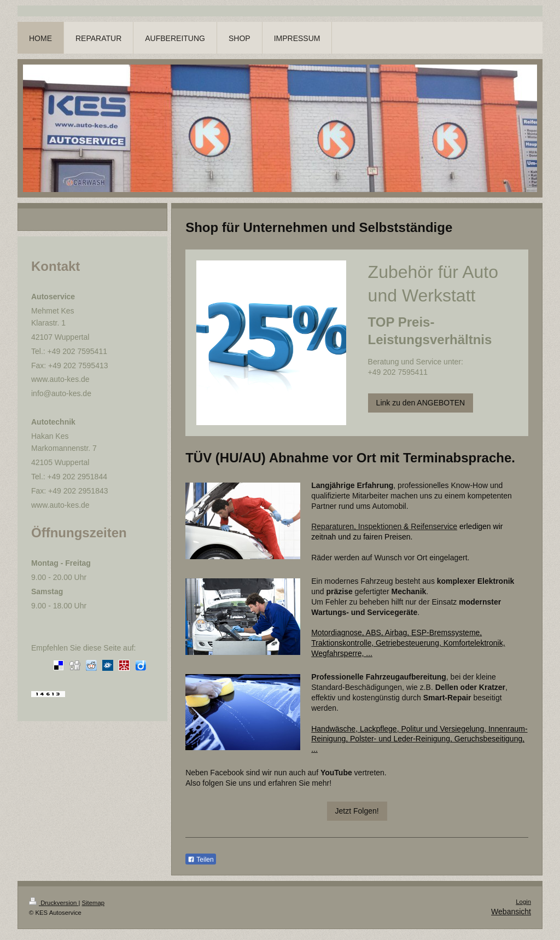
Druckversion (54, 903)
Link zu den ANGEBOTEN (421, 403)
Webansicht (511, 912)
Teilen (200, 860)
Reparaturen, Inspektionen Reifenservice (384, 526)
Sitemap (94, 903)
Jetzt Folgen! (357, 811)
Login (523, 902)
